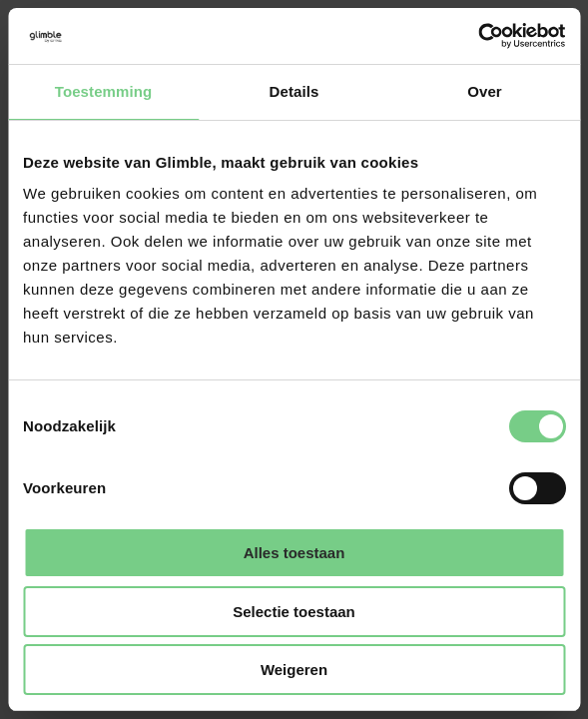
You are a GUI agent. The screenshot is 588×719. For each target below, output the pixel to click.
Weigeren (294, 670)
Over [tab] (485, 91)
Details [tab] (294, 91)
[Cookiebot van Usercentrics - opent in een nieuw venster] (478, 36)
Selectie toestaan (294, 612)
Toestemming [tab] (104, 91)
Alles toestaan (294, 553)
